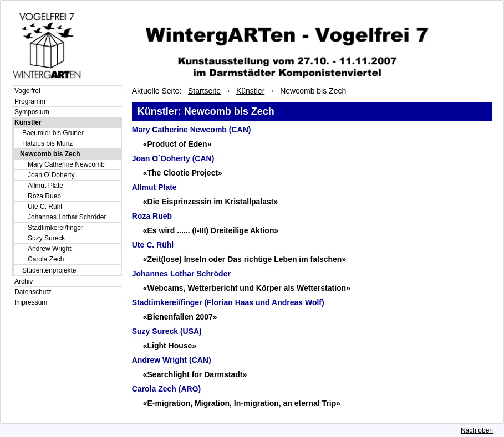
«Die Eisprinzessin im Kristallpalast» (211, 202)
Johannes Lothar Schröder (67, 217)
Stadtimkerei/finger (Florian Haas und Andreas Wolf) (228, 302)
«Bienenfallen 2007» (180, 317)
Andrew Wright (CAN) (172, 360)
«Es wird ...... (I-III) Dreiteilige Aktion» (211, 230)
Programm (30, 101)
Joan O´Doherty (51, 175)
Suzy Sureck (46, 238)
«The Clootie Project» (183, 173)
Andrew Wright (49, 249)
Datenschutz (33, 292)
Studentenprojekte (49, 270)
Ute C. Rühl (45, 207)
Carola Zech (46, 259)
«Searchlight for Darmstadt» (195, 374)
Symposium (32, 112)
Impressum (31, 302)
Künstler (28, 122)
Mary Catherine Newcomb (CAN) (192, 130)
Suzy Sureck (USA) (167, 331)
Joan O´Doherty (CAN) (173, 158)
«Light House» (170, 346)
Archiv (24, 281)
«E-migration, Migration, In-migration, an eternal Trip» (242, 403)
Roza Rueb (44, 196)
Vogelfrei (27, 91)
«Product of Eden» (177, 144)
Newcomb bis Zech (50, 154)
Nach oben (477, 430)
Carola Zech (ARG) (166, 389)
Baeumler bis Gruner (53, 133)
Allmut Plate (45, 186)
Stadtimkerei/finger (55, 228)
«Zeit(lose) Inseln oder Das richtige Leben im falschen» (245, 259)
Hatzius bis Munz (47, 143)
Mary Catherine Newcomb (66, 164)
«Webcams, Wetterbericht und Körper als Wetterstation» (247, 288)
